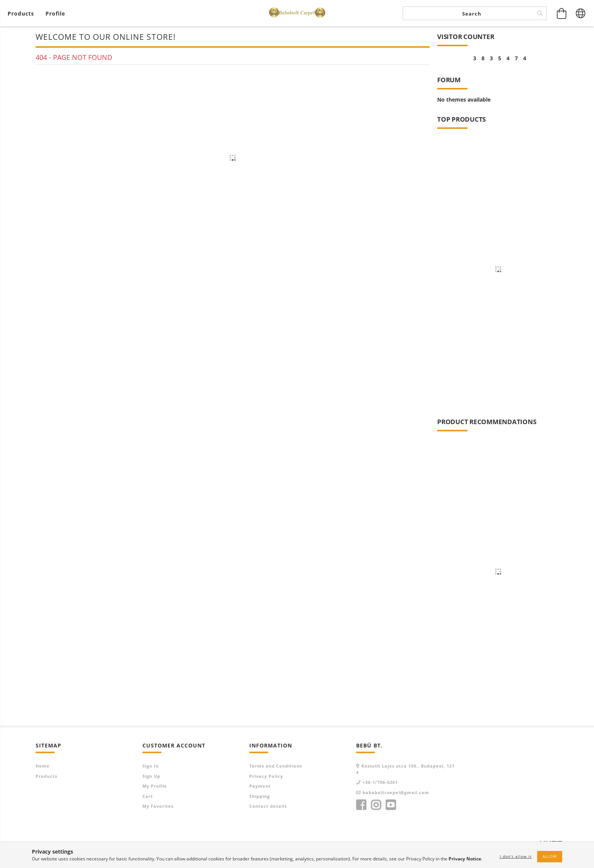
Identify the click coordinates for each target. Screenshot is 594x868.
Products (46, 776)
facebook (361, 805)
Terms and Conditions (276, 766)
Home (43, 766)
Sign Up (151, 776)
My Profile (155, 786)
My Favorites (158, 806)
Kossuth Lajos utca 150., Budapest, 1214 (405, 769)
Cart (148, 796)
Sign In (151, 766)
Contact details (268, 806)
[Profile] (55, 13)
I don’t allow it (516, 856)
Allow (550, 856)
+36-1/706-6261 (380, 782)
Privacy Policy (266, 776)
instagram (376, 805)
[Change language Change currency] (581, 13)
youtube (391, 805)
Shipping (259, 796)
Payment (260, 786)
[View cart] (23, 13)
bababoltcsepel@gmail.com (396, 792)
